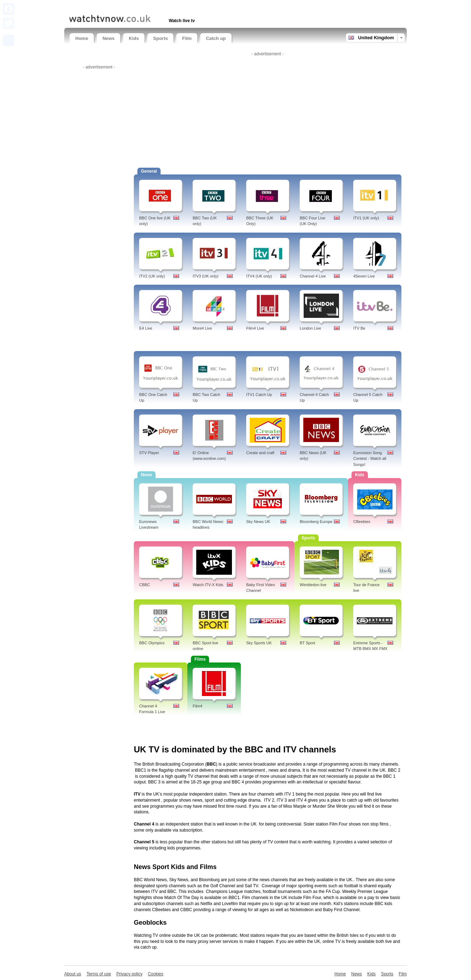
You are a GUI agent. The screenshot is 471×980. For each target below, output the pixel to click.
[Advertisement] (153, 6)
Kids (134, 38)
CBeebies (362, 522)
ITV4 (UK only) (259, 276)
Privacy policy (129, 974)
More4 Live (202, 328)
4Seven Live (364, 276)
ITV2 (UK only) (152, 276)
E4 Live (146, 328)
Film (187, 38)
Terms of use (99, 974)
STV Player (149, 453)
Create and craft (260, 453)
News (108, 38)
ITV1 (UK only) (366, 218)
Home (82, 38)
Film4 (197, 706)
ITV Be (359, 328)
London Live (310, 328)
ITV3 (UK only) (206, 276)
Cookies (155, 974)
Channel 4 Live (313, 276)
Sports (160, 38)
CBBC (145, 585)
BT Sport (307, 643)
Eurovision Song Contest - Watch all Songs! (370, 459)
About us (73, 974)
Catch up (216, 38)
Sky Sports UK (259, 643)
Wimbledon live (313, 585)
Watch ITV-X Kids (208, 585)
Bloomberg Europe (316, 522)
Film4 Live (255, 328)
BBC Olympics (152, 643)
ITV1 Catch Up (259, 395)
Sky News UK (258, 522)
